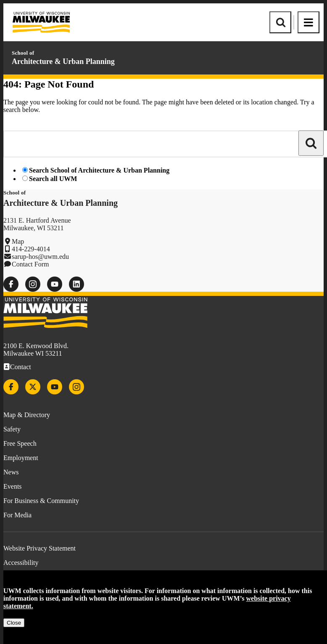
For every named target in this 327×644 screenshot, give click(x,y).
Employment (21, 458)
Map (18, 241)
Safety (12, 429)
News (11, 472)
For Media (17, 515)
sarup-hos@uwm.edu (40, 257)
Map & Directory (27, 415)
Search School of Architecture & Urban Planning (99, 170)
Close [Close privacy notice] (14, 623)
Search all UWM (53, 179)
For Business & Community (41, 501)
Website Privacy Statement (40, 548)
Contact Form (30, 264)
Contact (21, 367)
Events (13, 486)
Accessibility (21, 563)
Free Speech (20, 443)
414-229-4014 (31, 249)
